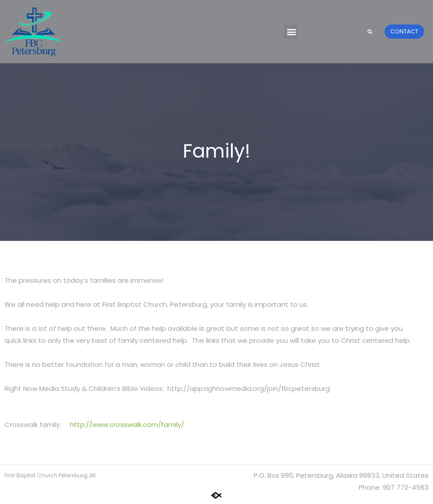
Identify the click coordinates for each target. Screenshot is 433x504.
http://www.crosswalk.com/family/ (127, 425)
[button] (291, 32)
